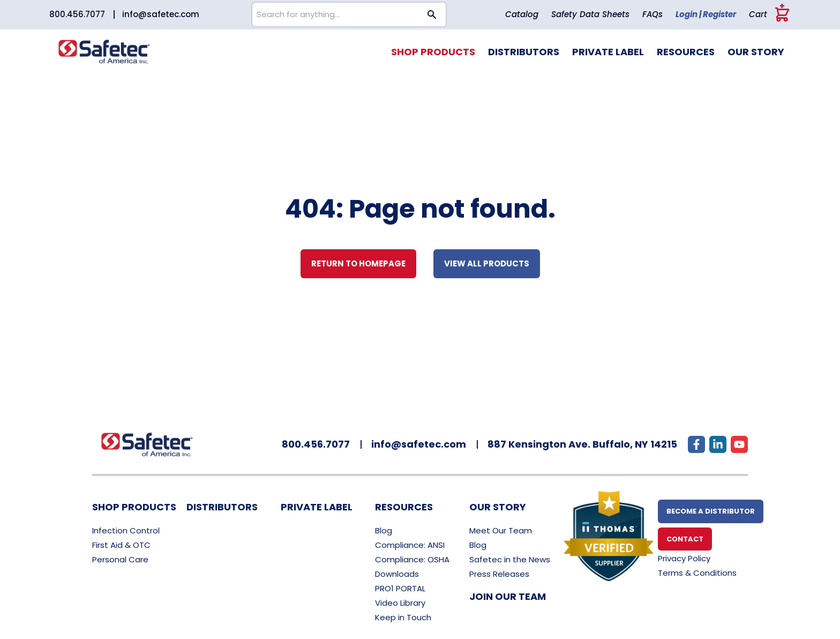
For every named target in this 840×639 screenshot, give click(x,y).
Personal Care (120, 559)
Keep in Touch (403, 617)
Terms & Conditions (697, 573)
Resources (686, 52)
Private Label (608, 52)
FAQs (652, 14)
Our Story (756, 52)
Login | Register (706, 14)
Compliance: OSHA (412, 559)
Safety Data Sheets (590, 14)
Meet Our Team (501, 530)
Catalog (522, 14)
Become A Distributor (711, 511)
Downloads (397, 574)
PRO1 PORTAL (400, 588)
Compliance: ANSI (410, 545)
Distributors (524, 52)
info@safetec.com (161, 14)
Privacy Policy (684, 558)
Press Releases (499, 574)
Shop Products (433, 52)
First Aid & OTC (121, 545)
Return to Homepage (358, 263)
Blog (384, 530)
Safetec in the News (510, 559)
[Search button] (432, 14)
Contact (685, 539)
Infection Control (126, 530)
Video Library (400, 603)
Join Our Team (508, 596)
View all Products (487, 263)
